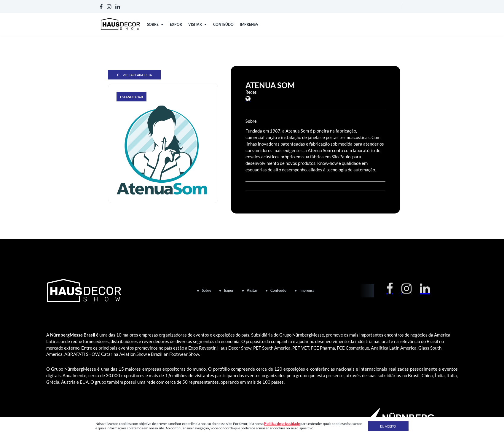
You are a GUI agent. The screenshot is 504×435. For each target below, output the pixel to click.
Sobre (206, 290)
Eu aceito (388, 426)
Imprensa (307, 290)
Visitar (252, 290)
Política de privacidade (282, 424)
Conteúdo (278, 290)
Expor (229, 290)
